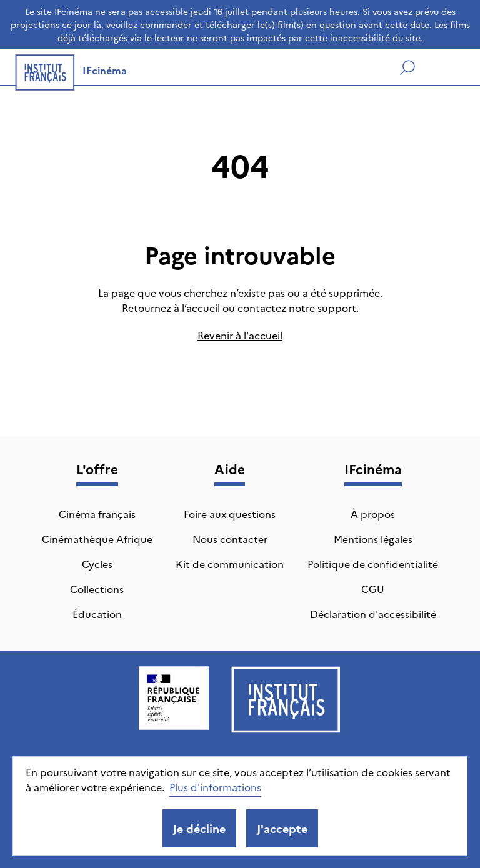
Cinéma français (97, 514)
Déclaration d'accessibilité (373, 614)
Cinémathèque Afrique (97, 539)
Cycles (97, 564)
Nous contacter (230, 539)
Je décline (199, 828)
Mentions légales (373, 539)
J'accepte (282, 828)
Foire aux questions (230, 514)
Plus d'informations (215, 787)
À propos (373, 514)
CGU (373, 589)
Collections (97, 589)
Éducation (97, 614)
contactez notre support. (298, 307)
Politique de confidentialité (373, 564)
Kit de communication (230, 564)
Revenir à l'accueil (240, 335)
